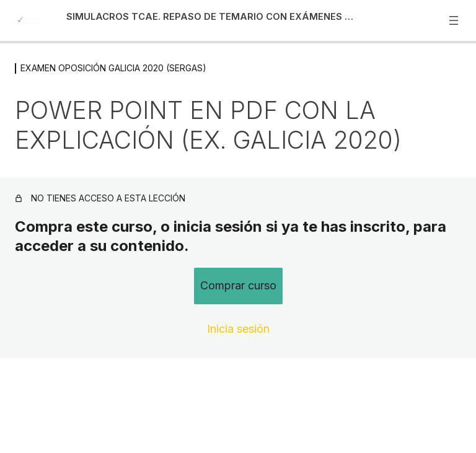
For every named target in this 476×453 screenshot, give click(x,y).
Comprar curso (238, 285)
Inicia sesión (238, 329)
